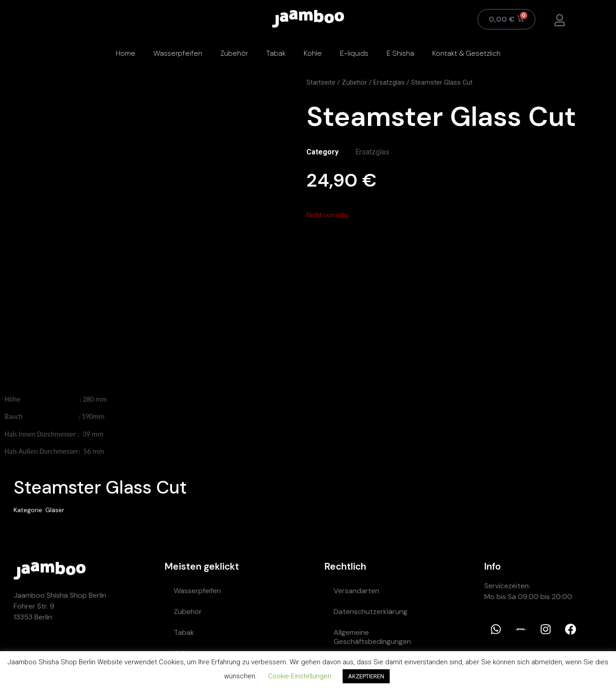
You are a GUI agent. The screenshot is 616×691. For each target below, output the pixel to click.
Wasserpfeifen (178, 53)
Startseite (321, 82)
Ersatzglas (389, 82)
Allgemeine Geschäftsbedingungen (372, 637)
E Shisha (400, 53)
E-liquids (354, 53)
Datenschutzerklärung (370, 612)
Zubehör (234, 53)
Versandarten (356, 591)
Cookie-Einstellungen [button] (300, 676)
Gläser (55, 510)
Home (126, 53)
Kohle (313, 53)
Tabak (276, 53)
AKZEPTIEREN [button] (366, 676)
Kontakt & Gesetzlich (466, 53)
